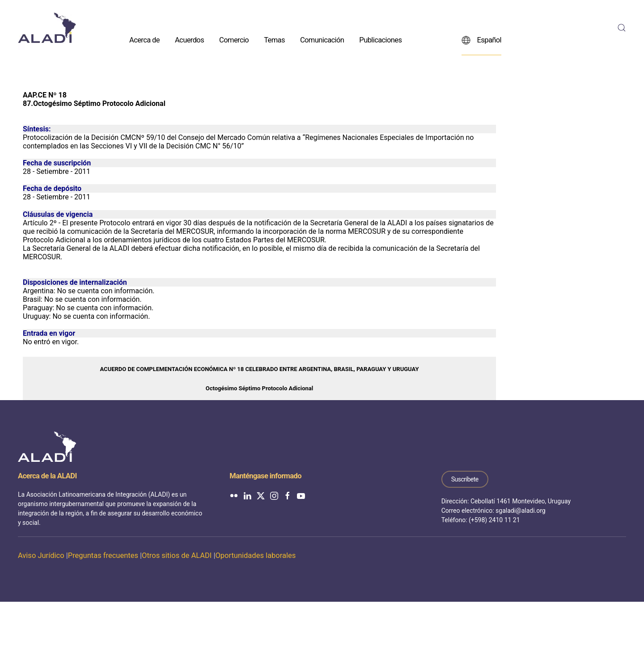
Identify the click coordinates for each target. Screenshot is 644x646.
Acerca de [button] (144, 40)
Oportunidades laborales (255, 555)
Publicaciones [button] (380, 40)
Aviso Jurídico (41, 555)
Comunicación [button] (322, 40)
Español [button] (481, 40)
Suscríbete (465, 479)
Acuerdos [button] (189, 40)
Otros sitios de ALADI (177, 555)
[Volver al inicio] (47, 28)
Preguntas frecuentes (103, 555)
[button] (622, 28)
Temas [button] (274, 40)
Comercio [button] (234, 40)
